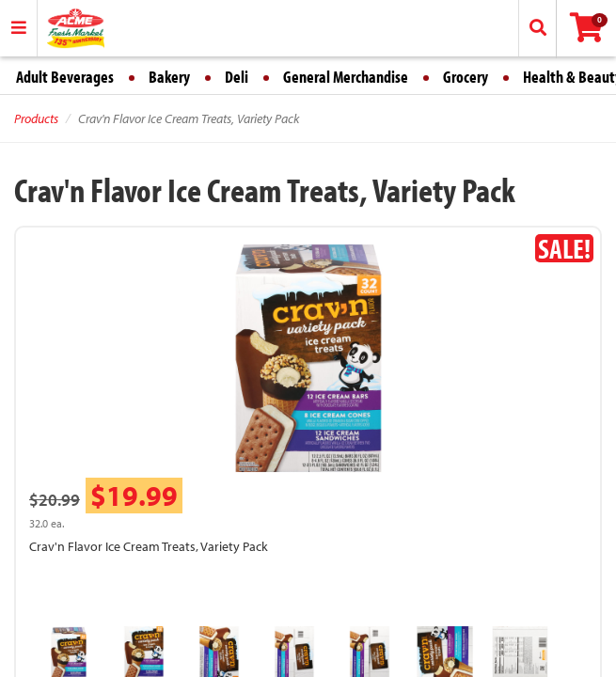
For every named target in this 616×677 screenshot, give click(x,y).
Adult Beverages (65, 77)
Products (36, 118)
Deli (237, 77)
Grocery (466, 77)
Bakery (169, 77)
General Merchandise (346, 77)
